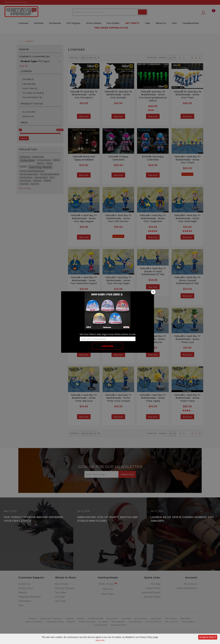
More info (100, 640)
